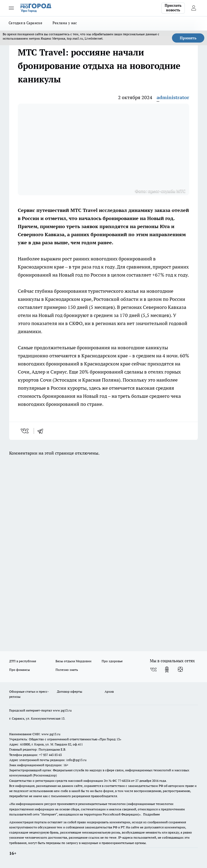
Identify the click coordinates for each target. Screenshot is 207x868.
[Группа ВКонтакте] (153, 670)
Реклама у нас (65, 23)
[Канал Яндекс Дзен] (180, 670)
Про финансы (20, 670)
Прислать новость (173, 8)
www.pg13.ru (62, 710)
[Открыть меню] (11, 8)
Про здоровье (112, 661)
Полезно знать (67, 670)
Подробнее (151, 814)
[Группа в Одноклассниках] (167, 670)
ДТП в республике (23, 661)
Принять (188, 38)
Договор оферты (70, 691)
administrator (173, 97)
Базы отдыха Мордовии (73, 661)
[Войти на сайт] (194, 8)
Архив (109, 691)
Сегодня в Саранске (25, 23)
